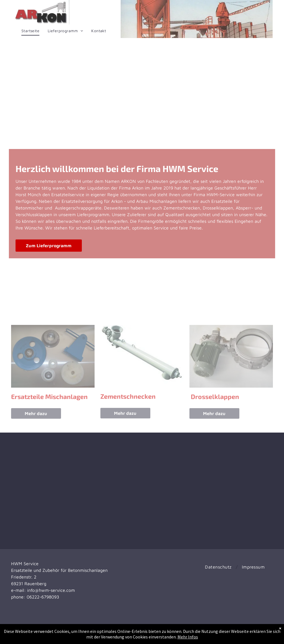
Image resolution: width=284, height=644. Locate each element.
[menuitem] (30, 31)
